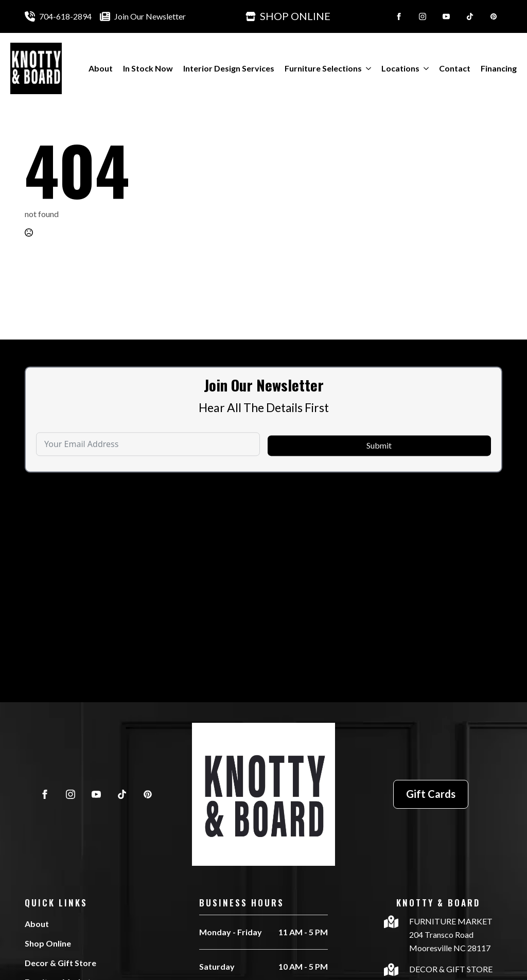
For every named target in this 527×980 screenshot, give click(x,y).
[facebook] (399, 16)
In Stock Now (148, 68)
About (101, 68)
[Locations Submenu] (424, 68)
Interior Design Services (229, 68)
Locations (400, 68)
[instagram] (423, 16)
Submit (379, 467)
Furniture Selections (323, 68)
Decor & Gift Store (60, 963)
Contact (455, 68)
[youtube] (446, 16)
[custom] (470, 16)
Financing (499, 68)
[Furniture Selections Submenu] (366, 68)
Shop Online (48, 943)
